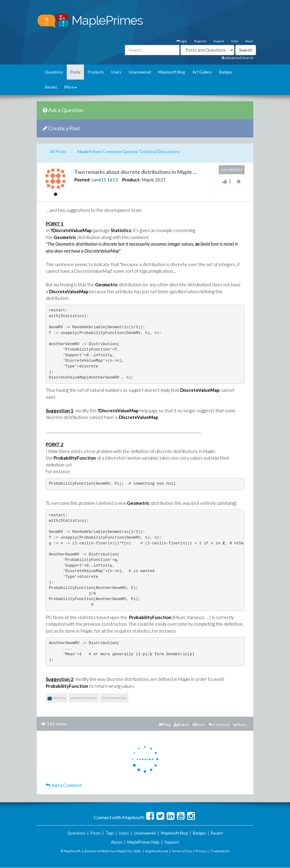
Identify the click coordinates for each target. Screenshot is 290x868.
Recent (51, 87)
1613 (113, 180)
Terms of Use (182, 851)
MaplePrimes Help (143, 842)
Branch (182, 725)
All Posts (58, 151)
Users (116, 72)
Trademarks (220, 851)
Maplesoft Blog (172, 72)
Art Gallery (202, 72)
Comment (219, 725)
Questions (54, 72)
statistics (57, 698)
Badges (226, 72)
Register (200, 41)
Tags (110, 833)
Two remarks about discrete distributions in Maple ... (135, 172)
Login (182, 41)
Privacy (201, 851)
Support (219, 41)
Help (234, 41)
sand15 (99, 180)
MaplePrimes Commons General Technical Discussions (129, 151)
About (249, 41)
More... (241, 725)
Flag (165, 725)
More (71, 87)
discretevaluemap (114, 698)
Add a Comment (64, 785)
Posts (75, 72)
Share (199, 725)
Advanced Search (238, 58)
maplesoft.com (157, 851)
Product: (131, 180)
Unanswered (140, 72)
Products (96, 72)
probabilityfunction (84, 698)
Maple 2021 (154, 180)
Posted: (82, 180)
